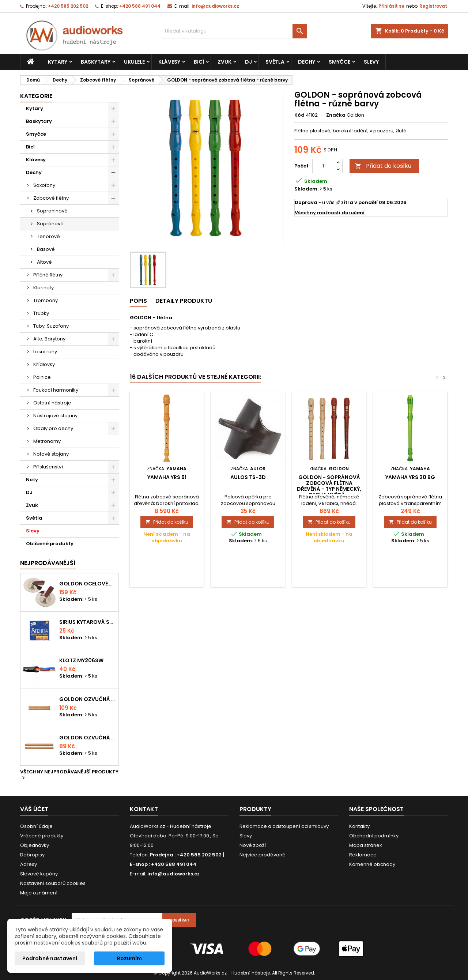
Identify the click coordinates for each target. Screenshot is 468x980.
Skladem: (306, 189)
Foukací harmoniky (56, 390)
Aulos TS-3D (248, 477)
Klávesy (169, 62)
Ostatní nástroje (52, 403)
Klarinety (44, 288)
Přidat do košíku (383, 166)
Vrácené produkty (42, 836)
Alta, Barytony (49, 339)
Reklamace (363, 855)
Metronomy (47, 441)
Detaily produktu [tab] (184, 301)
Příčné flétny (48, 275)
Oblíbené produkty (50, 544)
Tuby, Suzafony (51, 326)
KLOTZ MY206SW (81, 660)
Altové (44, 262)
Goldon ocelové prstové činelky (87, 584)
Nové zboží (253, 845)
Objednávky (35, 845)
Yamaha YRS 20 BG (410, 477)
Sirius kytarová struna (87, 622)
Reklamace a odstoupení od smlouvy (284, 826)
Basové (46, 249)
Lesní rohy (45, 352)
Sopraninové (52, 211)
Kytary (58, 62)
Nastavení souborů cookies (53, 883)
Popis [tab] (138, 301)
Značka (336, 115)
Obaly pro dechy (53, 428)
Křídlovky (44, 364)
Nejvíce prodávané (263, 855)
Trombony (46, 300)
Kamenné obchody (372, 864)
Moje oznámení (39, 893)
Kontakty (359, 826)
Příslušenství (48, 467)
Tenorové (48, 236)
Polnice (42, 377)
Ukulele (134, 62)
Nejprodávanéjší (48, 563)
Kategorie (36, 96)
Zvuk (224, 62)
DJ (248, 62)
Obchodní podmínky (374, 836)
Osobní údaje (36, 826)
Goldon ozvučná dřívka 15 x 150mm (87, 738)
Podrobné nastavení (50, 958)
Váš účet (34, 809)
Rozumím (129, 958)
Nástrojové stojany (55, 416)
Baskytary (96, 62)
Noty (32, 480)
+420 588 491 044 (140, 6)
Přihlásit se (391, 6)
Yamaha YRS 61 (167, 477)
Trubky (41, 313)
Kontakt (144, 809)
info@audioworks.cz (215, 6)
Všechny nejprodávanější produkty (69, 775)
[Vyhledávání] (234, 31)
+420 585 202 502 (68, 6)
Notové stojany (51, 454)
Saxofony (44, 185)
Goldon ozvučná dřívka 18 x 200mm (87, 699)
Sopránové (50, 224)
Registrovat (433, 6)
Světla (275, 62)
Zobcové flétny (51, 198)
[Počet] (323, 166)
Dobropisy (32, 855)
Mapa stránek (366, 845)
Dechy (307, 62)
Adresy (29, 864)
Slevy (371, 62)
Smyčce (339, 62)
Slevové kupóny (39, 874)
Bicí (199, 62)
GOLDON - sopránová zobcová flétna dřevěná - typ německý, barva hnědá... (329, 486)
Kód (299, 115)
